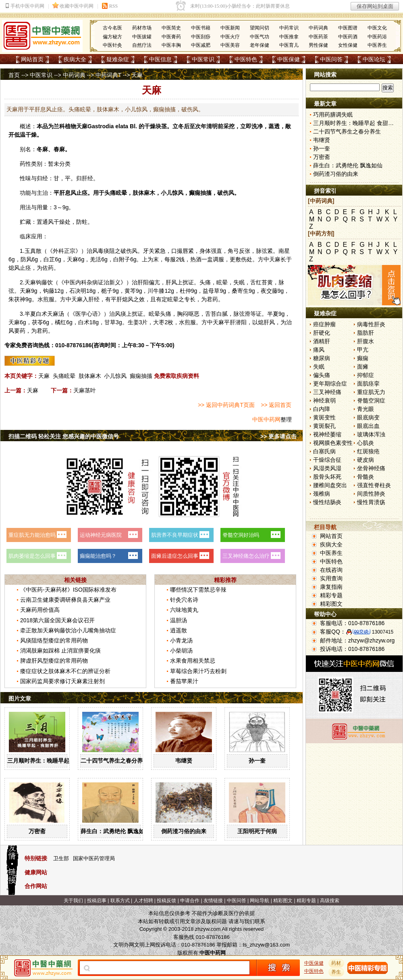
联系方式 (120, 901)
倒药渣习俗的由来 (184, 831)
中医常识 (203, 59)
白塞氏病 (324, 451)
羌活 (96, 259)
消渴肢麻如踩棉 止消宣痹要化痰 (60, 651)
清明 (212, 126)
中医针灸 (112, 45)
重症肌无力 (371, 392)
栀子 (107, 291)
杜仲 (185, 291)
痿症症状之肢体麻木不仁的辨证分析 (65, 671)
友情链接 (213, 901)
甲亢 (363, 350)
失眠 (319, 367)
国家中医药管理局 (94, 858)
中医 (70, 282)
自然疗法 (142, 45)
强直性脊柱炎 (374, 485)
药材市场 (142, 28)
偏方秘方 (112, 37)
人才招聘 (143, 901)
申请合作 (190, 901)
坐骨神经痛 (371, 468)
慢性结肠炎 (327, 502)
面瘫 (363, 367)
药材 (337, 963)
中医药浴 (377, 37)
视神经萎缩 (327, 434)
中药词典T (108, 75)
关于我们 (73, 901)
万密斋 (37, 831)
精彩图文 (331, 604)
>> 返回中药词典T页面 (226, 405)
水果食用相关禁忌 (193, 661)
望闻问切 (260, 28)
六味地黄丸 (184, 610)
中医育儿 (289, 45)
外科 (58, 251)
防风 (26, 259)
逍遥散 (179, 630)
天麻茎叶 (85, 390)
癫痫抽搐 (141, 376)
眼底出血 (368, 426)
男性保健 (318, 45)
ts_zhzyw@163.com (266, 945)
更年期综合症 (330, 384)
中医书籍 (201, 28)
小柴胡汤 (181, 651)
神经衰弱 (324, 400)
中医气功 (260, 37)
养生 (337, 972)
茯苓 (37, 322)
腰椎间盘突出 (330, 485)
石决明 (78, 291)
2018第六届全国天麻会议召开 (57, 620)
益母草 (211, 291)
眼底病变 (368, 417)
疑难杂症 (118, 59)
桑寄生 (240, 291)
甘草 (110, 322)
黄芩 (130, 291)
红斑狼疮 (368, 451)
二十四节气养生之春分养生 (114, 761)
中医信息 (160, 59)
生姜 (133, 322)
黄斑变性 (324, 417)
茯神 (20, 299)
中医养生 (377, 45)
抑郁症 (366, 375)
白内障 (322, 409)
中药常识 (289, 28)
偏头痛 (322, 375)
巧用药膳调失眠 (333, 115)
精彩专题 (331, 595)
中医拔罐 (142, 37)
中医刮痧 (201, 37)
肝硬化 (322, 333)
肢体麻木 (90, 376)
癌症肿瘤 (324, 324)
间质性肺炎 (371, 494)
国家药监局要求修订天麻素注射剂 (62, 681)
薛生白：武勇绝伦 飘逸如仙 (115, 831)
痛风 (319, 350)
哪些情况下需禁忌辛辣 (198, 590)
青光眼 (366, 409)
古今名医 (112, 28)
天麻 (82, 126)
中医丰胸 (171, 45)
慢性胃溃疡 (371, 502)
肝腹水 (366, 341)
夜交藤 (269, 291)
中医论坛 (374, 59)
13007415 (383, 632)
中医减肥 (201, 45)
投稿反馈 (166, 901)
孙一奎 (257, 761)
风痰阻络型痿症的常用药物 (54, 640)
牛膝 (159, 291)
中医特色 (246, 59)
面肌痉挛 (368, 384)
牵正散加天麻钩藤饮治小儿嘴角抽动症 (68, 630)
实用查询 (331, 578)
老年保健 (260, 45)
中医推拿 (289, 37)
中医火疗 (230, 37)
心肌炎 (366, 443)
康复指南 (331, 587)
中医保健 (289, 59)
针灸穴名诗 (184, 600)
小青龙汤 (181, 640)
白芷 (49, 259)
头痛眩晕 (64, 376)
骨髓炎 (366, 477)
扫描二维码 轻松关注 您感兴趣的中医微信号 (64, 436)
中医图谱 (348, 28)
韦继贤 (184, 761)
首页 (14, 75)
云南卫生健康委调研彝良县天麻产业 (65, 600)
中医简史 (171, 28)
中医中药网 (266, 419)
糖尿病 (322, 358)
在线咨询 (331, 570)
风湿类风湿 (327, 468)
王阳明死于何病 (257, 831)
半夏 (30, 314)
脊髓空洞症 (371, 400)
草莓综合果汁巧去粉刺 (198, 671)
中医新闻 (230, 28)
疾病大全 (75, 59)
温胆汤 (179, 620)
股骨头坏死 (327, 477)
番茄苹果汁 (184, 681)
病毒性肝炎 (371, 324)
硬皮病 (366, 460)
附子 (125, 259)
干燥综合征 (327, 460)
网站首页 (32, 59)
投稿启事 (97, 901)
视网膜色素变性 (333, 443)
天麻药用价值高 (40, 610)
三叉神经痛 (327, 392)
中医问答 (331, 59)
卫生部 (61, 858)
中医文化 (377, 28)
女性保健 (348, 45)
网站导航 (260, 901)
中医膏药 (171, 37)
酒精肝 (322, 341)
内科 (81, 282)
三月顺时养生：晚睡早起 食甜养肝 (50, 761)
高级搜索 (330, 901)
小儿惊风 (115, 376)
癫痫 (363, 358)
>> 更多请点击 (278, 436)
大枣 (159, 322)
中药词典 (318, 28)
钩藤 (42, 282)
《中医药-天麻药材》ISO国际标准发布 (68, 590)
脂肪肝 (366, 333)
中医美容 (230, 45)
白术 (42, 314)
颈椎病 (322, 494)
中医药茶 (318, 37)
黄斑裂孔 (324, 426)
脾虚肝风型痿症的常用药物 (54, 661)
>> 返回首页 (276, 405)
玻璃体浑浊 (371, 434)
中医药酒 (348, 37)
